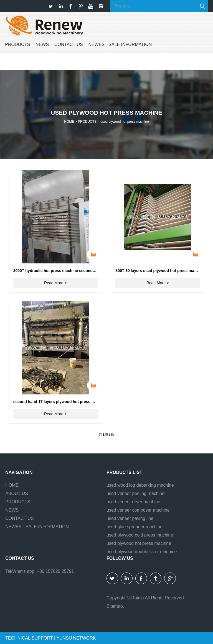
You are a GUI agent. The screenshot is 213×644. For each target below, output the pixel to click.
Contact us (20, 558)
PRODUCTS (17, 44)
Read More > (55, 283)
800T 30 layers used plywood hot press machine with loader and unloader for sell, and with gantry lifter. (158, 271)
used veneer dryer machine (133, 502)
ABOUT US (17, 493)
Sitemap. (115, 606)
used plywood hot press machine (125, 122)
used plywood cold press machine (140, 535)
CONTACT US (69, 44)
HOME (12, 485)
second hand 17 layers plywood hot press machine (55, 402)
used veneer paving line (130, 518)
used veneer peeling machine (135, 493)
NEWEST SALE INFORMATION (120, 44)
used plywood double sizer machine (142, 552)
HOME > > (106, 122)
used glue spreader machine (135, 527)
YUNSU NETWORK (76, 638)
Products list (124, 472)
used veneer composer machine (138, 510)
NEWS (42, 44)
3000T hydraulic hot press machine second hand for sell (55, 271)
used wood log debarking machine (140, 485)
